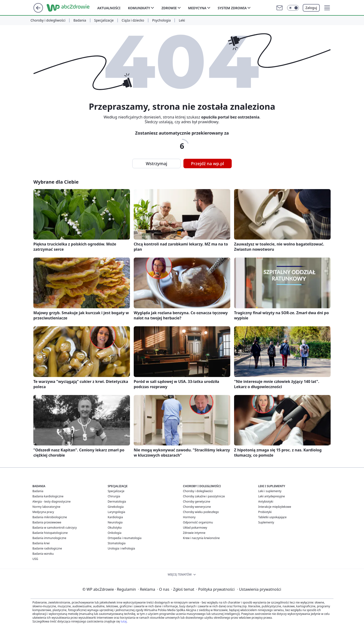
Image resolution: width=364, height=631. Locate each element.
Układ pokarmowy (195, 528)
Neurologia (115, 522)
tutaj (124, 621)
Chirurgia (114, 496)
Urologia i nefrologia (121, 548)
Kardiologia (115, 517)
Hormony (189, 517)
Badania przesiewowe (47, 522)
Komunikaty (139, 8)
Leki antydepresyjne (271, 496)
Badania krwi (41, 543)
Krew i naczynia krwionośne (201, 538)
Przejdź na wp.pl (208, 163)
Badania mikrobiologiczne (50, 517)
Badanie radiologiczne (47, 548)
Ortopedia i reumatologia (125, 538)
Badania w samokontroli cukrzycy (55, 528)
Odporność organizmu (198, 522)
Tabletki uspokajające (272, 517)
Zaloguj (311, 8)
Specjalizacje (104, 20)
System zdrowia (232, 8)
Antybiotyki (266, 502)
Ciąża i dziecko (133, 20)
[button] (293, 8)
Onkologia (115, 533)
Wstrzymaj (156, 163)
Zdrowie (169, 8)
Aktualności (109, 8)
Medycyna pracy (43, 512)
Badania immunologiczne (49, 538)
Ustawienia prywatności (259, 589)
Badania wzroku (43, 554)
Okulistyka (115, 528)
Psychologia (161, 20)
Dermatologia (117, 502)
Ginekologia (116, 507)
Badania (80, 20)
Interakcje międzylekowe (275, 507)
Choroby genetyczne (197, 502)
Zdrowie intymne (194, 533)
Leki (182, 20)
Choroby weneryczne (197, 507)
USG (35, 559)
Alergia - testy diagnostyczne (51, 502)
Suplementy (266, 522)
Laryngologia (116, 512)
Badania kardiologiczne (48, 496)
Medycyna (197, 8)
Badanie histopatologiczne (50, 533)
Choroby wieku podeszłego (201, 512)
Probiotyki (265, 512)
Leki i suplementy (270, 491)
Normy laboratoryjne (46, 507)
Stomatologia (117, 543)
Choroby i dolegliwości (48, 20)
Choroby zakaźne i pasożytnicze (204, 496)
